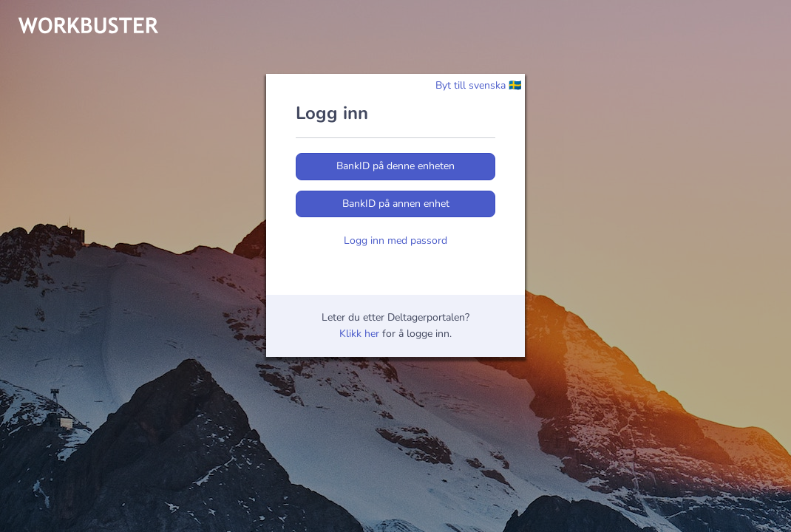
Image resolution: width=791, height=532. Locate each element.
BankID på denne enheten (395, 166)
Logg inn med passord (395, 241)
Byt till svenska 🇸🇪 (478, 85)
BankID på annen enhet (396, 204)
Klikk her (359, 334)
